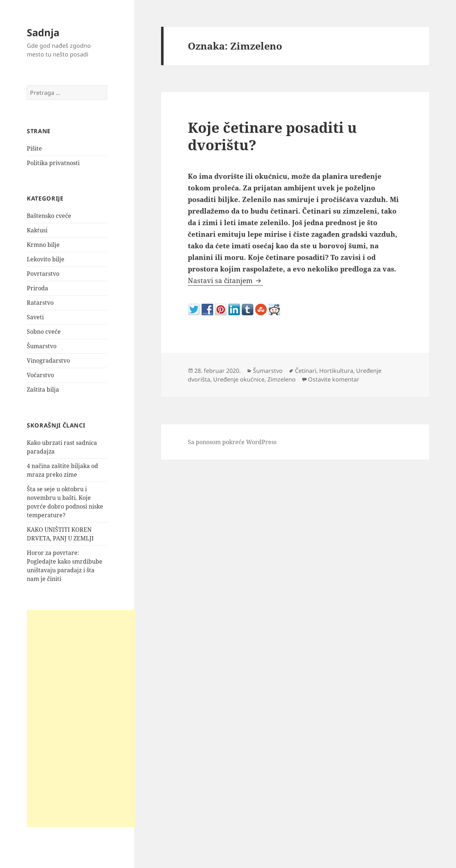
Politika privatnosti (53, 163)
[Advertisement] (81, 719)
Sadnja (43, 32)
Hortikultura (336, 371)
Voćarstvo (40, 375)
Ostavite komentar (334, 379)
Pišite (34, 148)
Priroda (37, 288)
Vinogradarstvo (48, 361)
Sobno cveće (44, 332)
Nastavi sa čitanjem (225, 281)
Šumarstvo (42, 346)
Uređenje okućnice (239, 379)
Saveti (35, 317)
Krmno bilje (43, 245)
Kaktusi (37, 230)
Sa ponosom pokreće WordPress (232, 442)
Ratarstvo (40, 303)
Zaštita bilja (43, 389)
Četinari (306, 371)
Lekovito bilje (46, 259)
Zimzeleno (282, 379)
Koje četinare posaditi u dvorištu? (272, 136)
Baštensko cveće (49, 216)
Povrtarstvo (43, 274)
